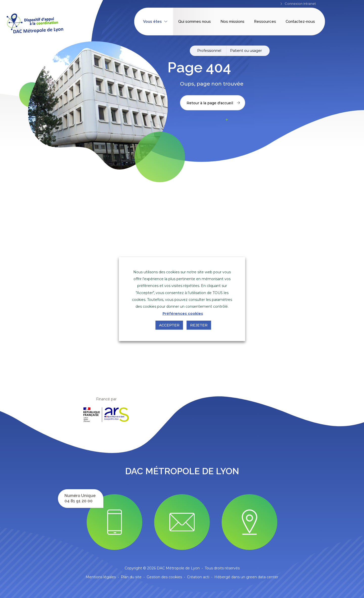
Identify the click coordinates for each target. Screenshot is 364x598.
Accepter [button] (169, 325)
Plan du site (131, 577)
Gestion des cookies (164, 577)
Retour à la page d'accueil (213, 103)
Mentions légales (101, 577)
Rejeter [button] (199, 325)
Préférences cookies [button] (183, 314)
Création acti (198, 577)
